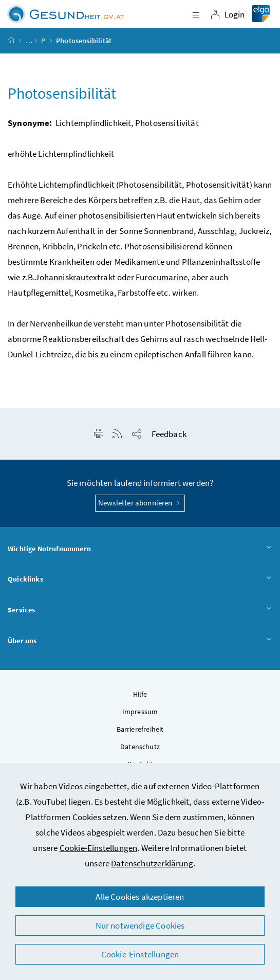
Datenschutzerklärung (152, 863)
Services (140, 610)
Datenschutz (140, 747)
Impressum (140, 712)
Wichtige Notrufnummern (140, 549)
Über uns (140, 641)
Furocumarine (162, 277)
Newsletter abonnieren (140, 503)
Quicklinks (140, 579)
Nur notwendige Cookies (140, 925)
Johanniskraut (62, 277)
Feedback (169, 434)
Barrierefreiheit (140, 729)
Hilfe (140, 694)
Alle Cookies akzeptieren (140, 897)
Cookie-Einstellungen (99, 848)
